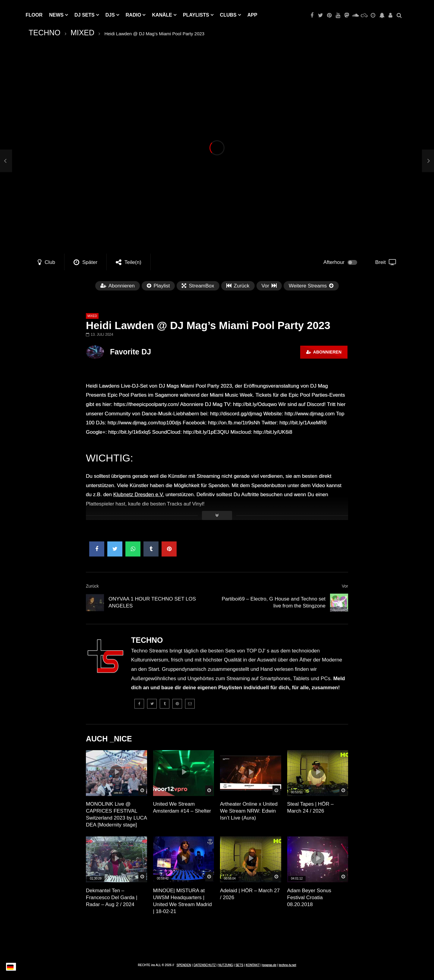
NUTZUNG (226, 965)
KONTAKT (253, 965)
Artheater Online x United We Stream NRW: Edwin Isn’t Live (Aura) (249, 811)
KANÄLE (162, 15)
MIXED (82, 33)
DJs (110, 15)
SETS (239, 965)
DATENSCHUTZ (205, 965)
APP (252, 15)
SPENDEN (184, 965)
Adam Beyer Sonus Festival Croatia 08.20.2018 (309, 898)
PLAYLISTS (196, 15)
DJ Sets (85, 15)
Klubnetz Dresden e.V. (139, 495)
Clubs (228, 15)
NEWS (56, 15)
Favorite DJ (131, 352)
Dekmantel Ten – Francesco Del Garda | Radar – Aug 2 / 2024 (112, 898)
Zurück (92, 586)
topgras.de (269, 965)
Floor (34, 15)
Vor (345, 586)
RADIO (134, 15)
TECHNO (45, 33)
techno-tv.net (287, 965)
